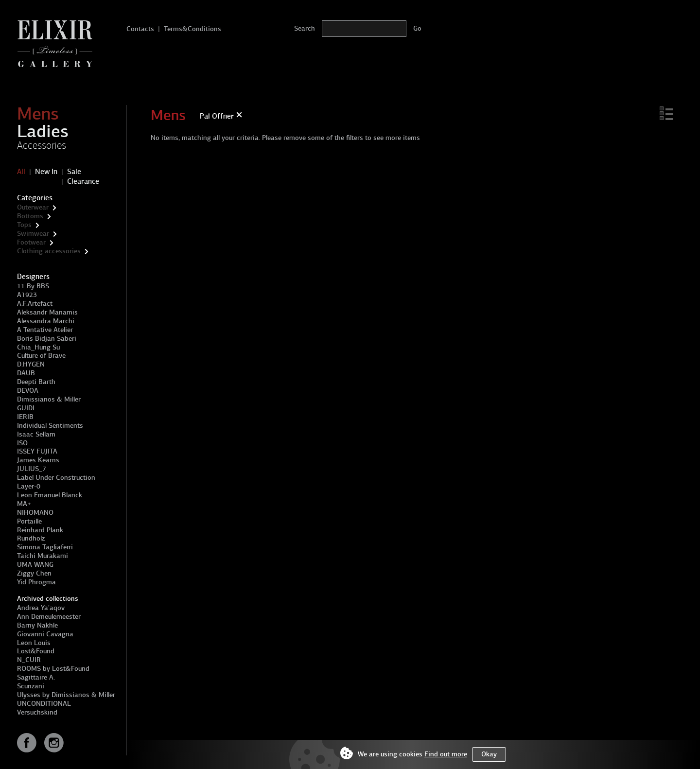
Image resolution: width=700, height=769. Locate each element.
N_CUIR (29, 660)
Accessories (42, 145)
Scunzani (31, 686)
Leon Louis (34, 643)
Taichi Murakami (43, 556)
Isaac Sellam (36, 434)
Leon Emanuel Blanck (50, 495)
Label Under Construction (56, 478)
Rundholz (31, 538)
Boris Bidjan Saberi (47, 339)
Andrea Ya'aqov (41, 608)
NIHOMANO (35, 513)
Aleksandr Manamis (47, 312)
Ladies (43, 131)
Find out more (446, 754)
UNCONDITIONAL (44, 704)
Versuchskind (37, 712)
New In (46, 172)
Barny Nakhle (37, 625)
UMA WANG (35, 565)
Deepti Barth (36, 382)
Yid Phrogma (36, 582)
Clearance (83, 181)
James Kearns (38, 460)
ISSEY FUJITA (37, 451)
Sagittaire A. (36, 677)
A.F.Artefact (35, 304)
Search (305, 28)
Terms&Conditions (192, 29)
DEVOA (28, 391)
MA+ (24, 504)
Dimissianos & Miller (49, 399)
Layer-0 (29, 486)
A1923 (27, 295)
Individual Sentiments (50, 426)
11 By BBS (33, 286)
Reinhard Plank (40, 530)
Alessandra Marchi (46, 321)
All (21, 172)
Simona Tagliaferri (45, 547)
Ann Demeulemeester (49, 617)
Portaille (29, 521)
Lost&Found (36, 651)
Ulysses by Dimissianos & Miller (66, 695)
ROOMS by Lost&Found (53, 669)
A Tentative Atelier (45, 330)
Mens (38, 114)
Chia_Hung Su (38, 347)
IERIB (25, 417)
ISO (22, 443)
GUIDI (26, 408)
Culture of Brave (41, 356)
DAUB (26, 373)
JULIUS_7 (32, 469)
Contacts (140, 29)
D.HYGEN (31, 364)
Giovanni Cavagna (45, 634)
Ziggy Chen (34, 573)
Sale (74, 172)
